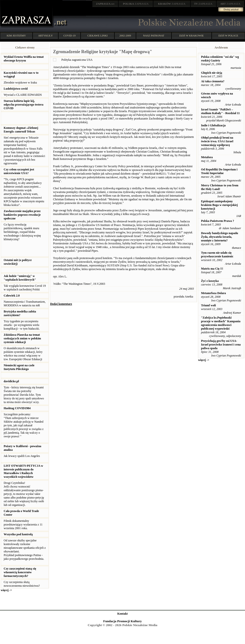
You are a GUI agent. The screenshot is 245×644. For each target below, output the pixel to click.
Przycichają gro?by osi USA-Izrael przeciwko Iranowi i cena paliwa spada (221, 345)
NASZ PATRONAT (154, 36)
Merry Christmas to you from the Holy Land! (220, 187)
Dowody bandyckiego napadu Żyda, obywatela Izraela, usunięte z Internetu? (219, 237)
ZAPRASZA (136, 4)
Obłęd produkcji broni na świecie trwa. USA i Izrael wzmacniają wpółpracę (217, 141)
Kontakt (123, 614)
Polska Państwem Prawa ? (217, 221)
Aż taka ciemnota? (213, 81)
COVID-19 (70, 36)
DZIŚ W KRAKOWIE (192, 36)
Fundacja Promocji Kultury (122, 621)
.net (105, 4)
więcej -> (6, 590)
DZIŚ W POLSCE (228, 36)
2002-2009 (125, 36)
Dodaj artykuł (231, 9)
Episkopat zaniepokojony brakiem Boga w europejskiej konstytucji (219, 205)
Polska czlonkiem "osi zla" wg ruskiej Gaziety (220, 59)
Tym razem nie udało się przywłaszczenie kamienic (217, 255)
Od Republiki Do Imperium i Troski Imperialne (219, 171)
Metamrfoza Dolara (213, 293)
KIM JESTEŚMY (16, 36)
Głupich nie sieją (211, 73)
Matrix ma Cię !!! (212, 269)
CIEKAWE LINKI (98, 36)
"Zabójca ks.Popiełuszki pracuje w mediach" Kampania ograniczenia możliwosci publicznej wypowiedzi (221, 323)
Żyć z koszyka (210, 281)
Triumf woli (208, 305)
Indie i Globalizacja (213, 125)
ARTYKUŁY (46, 36)
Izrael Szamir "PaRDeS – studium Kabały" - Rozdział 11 (220, 111)
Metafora (207, 157)
